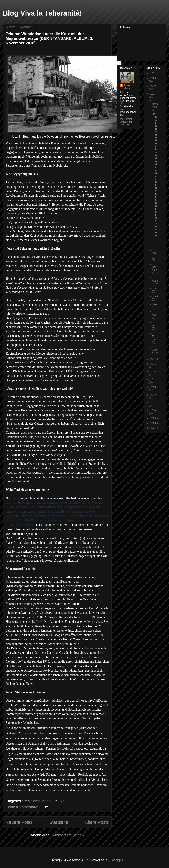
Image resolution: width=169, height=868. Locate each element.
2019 (153, 86)
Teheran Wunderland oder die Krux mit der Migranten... (155, 179)
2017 (153, 359)
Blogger (117, 860)
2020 (153, 78)
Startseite (59, 822)
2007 (153, 428)
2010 (153, 410)
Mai (155, 304)
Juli (155, 289)
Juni (155, 296)
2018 (153, 94)
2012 (153, 395)
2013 (153, 387)
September (155, 270)
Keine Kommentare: (22, 807)
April (155, 315)
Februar (155, 338)
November (155, 105)
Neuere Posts (19, 822)
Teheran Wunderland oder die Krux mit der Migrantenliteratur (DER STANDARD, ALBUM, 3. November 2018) (49, 38)
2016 (153, 364)
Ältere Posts (97, 822)
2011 (153, 403)
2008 (153, 423)
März (155, 326)
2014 (153, 379)
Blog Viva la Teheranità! (42, 13)
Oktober (155, 255)
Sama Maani (127, 87)
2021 (153, 73)
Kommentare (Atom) (67, 835)
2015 (153, 372)
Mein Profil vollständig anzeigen (126, 122)
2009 (153, 418)
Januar (155, 351)
